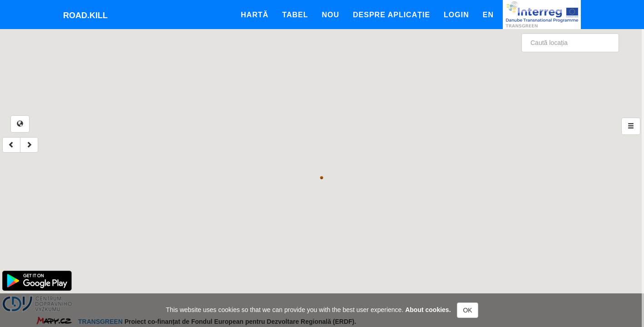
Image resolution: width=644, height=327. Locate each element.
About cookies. (428, 310)
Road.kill (85, 15)
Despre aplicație (391, 15)
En (488, 15)
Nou (330, 15)
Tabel (295, 15)
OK (467, 310)
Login (456, 15)
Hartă (255, 15)
